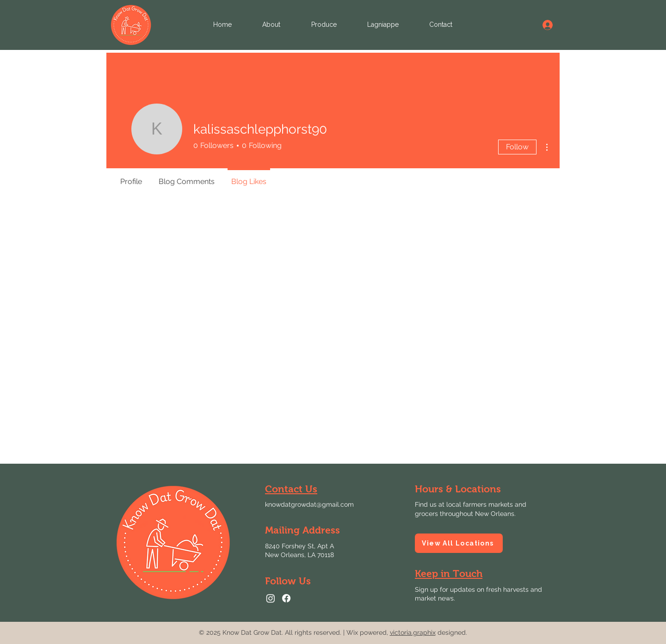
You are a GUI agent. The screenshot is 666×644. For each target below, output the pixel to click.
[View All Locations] (459, 543)
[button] (449, 573)
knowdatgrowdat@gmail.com (309, 504)
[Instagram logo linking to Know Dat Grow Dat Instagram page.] (271, 598)
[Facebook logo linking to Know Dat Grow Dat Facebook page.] (286, 598)
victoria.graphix (413, 632)
